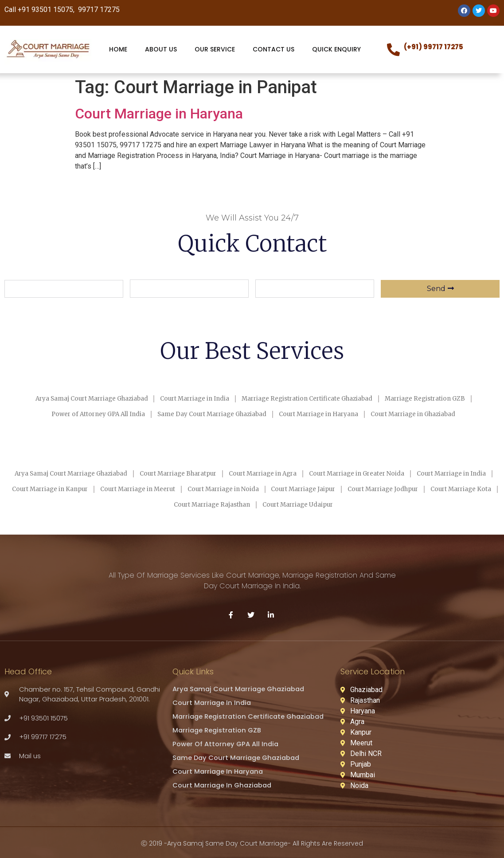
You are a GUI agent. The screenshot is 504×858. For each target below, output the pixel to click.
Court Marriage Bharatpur (214, 473)
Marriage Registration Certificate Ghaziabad (312, 399)
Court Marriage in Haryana (159, 114)
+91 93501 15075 (45, 10)
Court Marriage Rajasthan (295, 504)
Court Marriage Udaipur (389, 504)
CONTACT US (273, 49)
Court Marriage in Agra (308, 473)
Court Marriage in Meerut (257, 488)
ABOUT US (161, 49)
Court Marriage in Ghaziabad (428, 414)
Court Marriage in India (190, 399)
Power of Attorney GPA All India (85, 414)
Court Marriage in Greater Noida (411, 473)
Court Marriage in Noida (351, 488)
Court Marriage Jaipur (440, 488)
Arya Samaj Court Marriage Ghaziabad (77, 399)
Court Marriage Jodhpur (120, 504)
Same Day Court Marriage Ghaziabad (208, 414)
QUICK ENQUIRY (336, 49)
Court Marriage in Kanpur (160, 488)
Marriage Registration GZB (439, 399)
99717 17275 (98, 10)
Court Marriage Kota (206, 504)
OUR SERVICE (215, 49)
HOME (118, 49)
